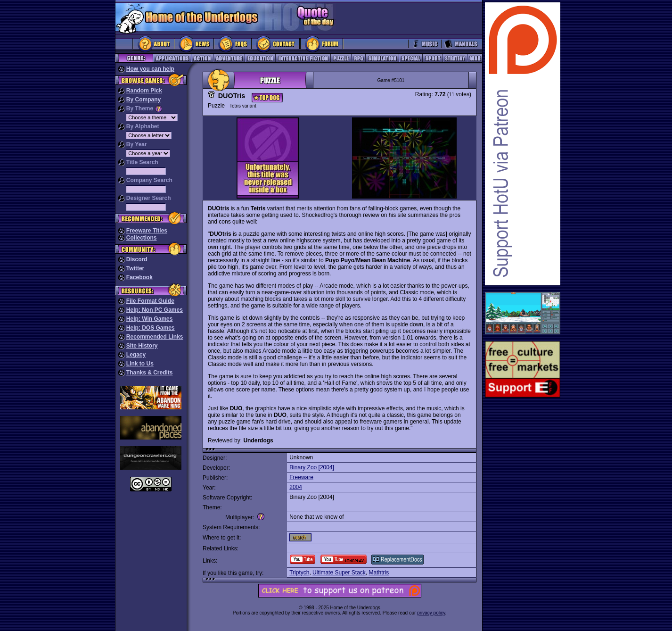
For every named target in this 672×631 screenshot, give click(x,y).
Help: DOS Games (151, 328)
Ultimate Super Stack (339, 573)
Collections (142, 238)
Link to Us (140, 364)
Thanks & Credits (150, 373)
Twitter (135, 268)
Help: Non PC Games (155, 310)
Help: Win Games (150, 319)
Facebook (139, 277)
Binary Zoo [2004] (312, 467)
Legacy (136, 355)
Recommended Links (155, 337)
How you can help (150, 69)
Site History (142, 346)
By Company (143, 100)
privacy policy (431, 613)
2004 (296, 487)
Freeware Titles (147, 231)
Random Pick (144, 91)
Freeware (301, 477)
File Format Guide (150, 301)
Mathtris (379, 573)
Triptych (299, 573)
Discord (137, 259)
